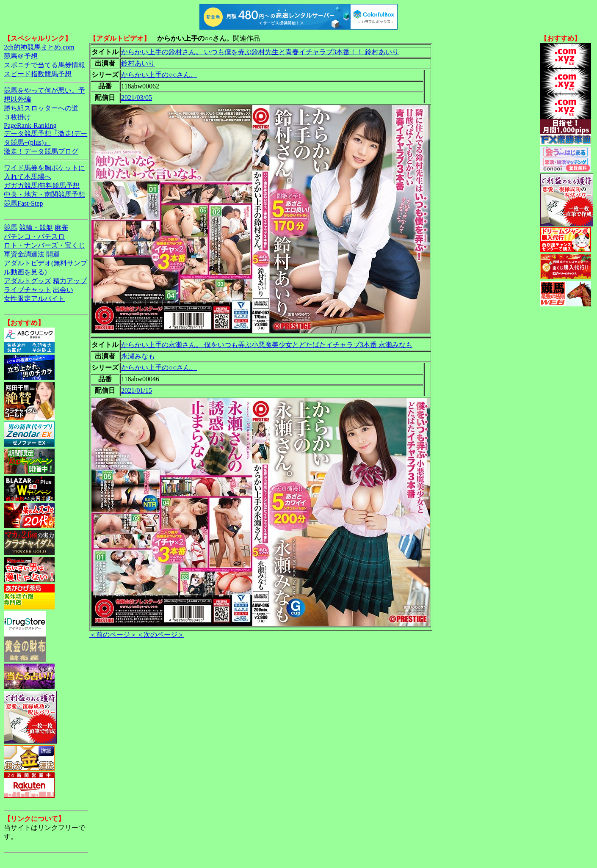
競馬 (11, 227)
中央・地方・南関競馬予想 (44, 194)
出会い (63, 290)
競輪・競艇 (36, 227)
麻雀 (61, 227)
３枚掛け (17, 117)
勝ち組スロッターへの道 (41, 108)
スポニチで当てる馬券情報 (44, 65)
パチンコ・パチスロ (34, 236)
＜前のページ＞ (113, 635)
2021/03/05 (137, 98)
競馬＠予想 (21, 56)
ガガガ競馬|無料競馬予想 (42, 186)
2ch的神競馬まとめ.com (39, 47)
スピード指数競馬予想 (38, 74)
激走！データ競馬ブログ (41, 151)
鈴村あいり (138, 63)
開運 (53, 254)
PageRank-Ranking (30, 125)
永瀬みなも (138, 356)
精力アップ (70, 281)
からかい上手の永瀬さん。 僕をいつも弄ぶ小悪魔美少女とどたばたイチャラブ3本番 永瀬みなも (267, 345)
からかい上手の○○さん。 (159, 75)
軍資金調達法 (24, 254)
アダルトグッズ (28, 281)
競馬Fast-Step (23, 203)
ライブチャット (28, 290)
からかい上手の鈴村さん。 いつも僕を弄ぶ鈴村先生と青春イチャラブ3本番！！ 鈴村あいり (260, 52)
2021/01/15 (137, 390)
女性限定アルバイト (34, 299)
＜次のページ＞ (160, 635)
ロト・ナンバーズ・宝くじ (44, 245)
